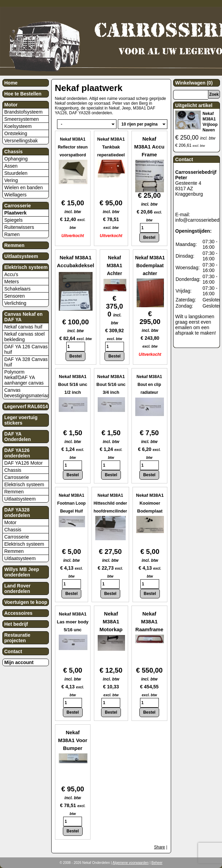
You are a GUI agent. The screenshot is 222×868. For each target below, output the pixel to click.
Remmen (15, 245)
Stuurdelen (16, 173)
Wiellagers (16, 195)
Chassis (14, 152)
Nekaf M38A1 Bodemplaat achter (150, 265)
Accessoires (19, 613)
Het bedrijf (16, 624)
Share (159, 847)
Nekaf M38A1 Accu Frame (149, 147)
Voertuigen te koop (26, 602)
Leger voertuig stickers (21, 420)
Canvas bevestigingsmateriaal (27, 393)
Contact (13, 651)
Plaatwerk (16, 213)
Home (11, 83)
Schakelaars (18, 289)
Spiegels (14, 220)
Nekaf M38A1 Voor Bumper (73, 740)
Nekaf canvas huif (23, 327)
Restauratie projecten (17, 638)
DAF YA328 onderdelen (17, 513)
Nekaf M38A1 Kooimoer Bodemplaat (150, 503)
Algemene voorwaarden (131, 863)
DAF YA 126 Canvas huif (26, 349)
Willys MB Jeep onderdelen (22, 572)
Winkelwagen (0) (194, 83)
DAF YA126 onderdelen (17, 453)
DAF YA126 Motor (24, 463)
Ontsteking (16, 133)
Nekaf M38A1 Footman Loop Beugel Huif (72, 503)
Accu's (11, 274)
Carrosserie (18, 206)
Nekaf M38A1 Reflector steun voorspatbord (73, 147)
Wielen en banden (24, 187)
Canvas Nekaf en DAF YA (24, 317)
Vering (11, 180)
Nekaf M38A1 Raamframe (149, 621)
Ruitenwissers (19, 227)
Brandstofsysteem (24, 112)
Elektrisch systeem (26, 267)
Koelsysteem (18, 126)
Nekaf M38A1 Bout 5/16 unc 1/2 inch (73, 384)
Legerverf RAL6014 (26, 406)
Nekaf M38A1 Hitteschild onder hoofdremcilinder (110, 503)
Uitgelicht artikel (194, 105)
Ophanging (16, 159)
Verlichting (16, 303)
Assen (11, 166)
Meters (12, 282)
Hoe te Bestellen (23, 94)
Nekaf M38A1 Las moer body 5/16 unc (73, 622)
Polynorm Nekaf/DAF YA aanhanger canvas (24, 377)
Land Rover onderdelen (18, 588)
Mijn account (19, 662)
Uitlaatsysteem (21, 256)
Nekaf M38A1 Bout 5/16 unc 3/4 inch (111, 384)
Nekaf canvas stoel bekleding (25, 337)
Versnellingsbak (21, 141)
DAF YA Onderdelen (18, 437)
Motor (11, 105)
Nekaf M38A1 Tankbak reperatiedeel (111, 147)
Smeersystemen (22, 119)
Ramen (12, 234)
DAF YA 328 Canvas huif (26, 362)
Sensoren (15, 296)
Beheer (157, 863)
